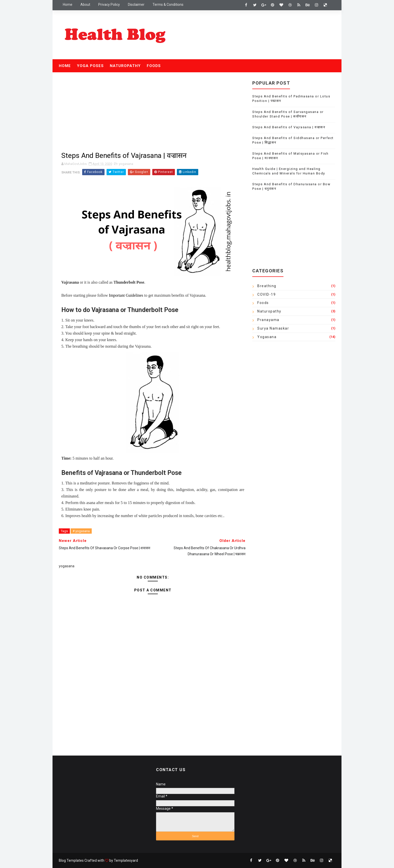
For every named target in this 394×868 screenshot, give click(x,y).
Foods (154, 66)
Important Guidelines (126, 295)
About (85, 5)
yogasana (126, 164)
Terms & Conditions (168, 5)
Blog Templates (71, 860)
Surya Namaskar (273, 328)
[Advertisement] (153, 112)
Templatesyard (126, 860)
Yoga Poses (90, 66)
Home (68, 5)
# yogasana (81, 531)
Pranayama (268, 320)
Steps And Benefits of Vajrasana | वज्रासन (289, 127)
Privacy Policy (109, 5)
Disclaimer (136, 5)
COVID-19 (266, 294)
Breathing (267, 286)
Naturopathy (125, 66)
